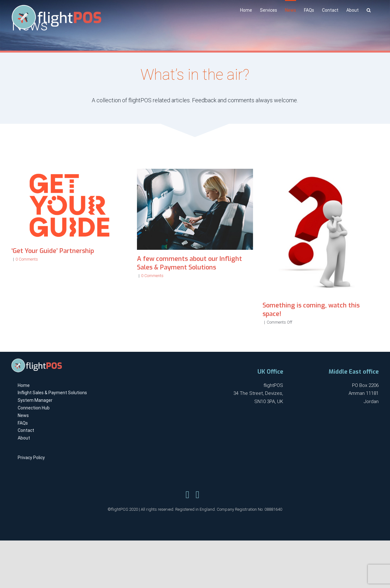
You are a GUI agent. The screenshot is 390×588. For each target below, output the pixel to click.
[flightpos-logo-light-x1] (37, 361)
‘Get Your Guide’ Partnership (53, 251)
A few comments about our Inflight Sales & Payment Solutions (189, 263)
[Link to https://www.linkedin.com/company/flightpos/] (197, 495)
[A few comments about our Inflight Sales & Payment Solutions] (195, 209)
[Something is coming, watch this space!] (321, 233)
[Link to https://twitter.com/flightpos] (188, 495)
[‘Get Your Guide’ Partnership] (69, 205)
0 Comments (27, 259)
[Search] (369, 9)
